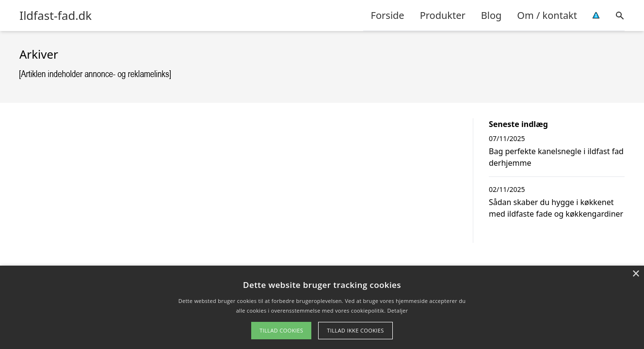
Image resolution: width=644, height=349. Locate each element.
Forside (388, 15)
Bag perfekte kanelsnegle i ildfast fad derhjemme (556, 157)
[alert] (322, 307)
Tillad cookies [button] (281, 330)
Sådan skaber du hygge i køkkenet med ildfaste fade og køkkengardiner (556, 208)
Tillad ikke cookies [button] (355, 330)
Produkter (443, 15)
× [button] (636, 274)
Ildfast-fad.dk (56, 16)
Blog (491, 15)
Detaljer (398, 310)
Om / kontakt (547, 15)
